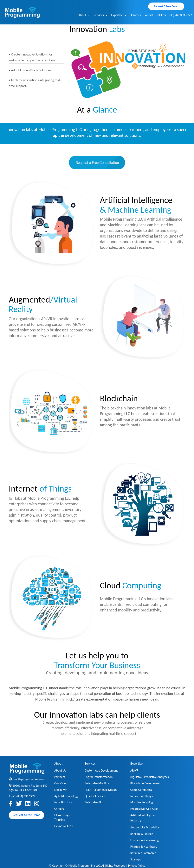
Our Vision (61, 783)
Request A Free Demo (166, 6)
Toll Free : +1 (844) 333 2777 (174, 15)
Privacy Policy (137, 866)
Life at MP (61, 790)
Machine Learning (142, 802)
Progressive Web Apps (144, 809)
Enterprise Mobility (97, 783)
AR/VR (134, 770)
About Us (60, 770)
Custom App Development (101, 770)
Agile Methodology (66, 796)
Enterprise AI (93, 802)
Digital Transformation (99, 777)
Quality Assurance (96, 796)
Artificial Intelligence (143, 815)
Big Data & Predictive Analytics (150, 777)
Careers (136, 15)
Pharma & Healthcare (144, 847)
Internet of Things (142, 796)
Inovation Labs (63, 802)
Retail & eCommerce (143, 853)
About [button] (84, 15)
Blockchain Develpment (145, 783)
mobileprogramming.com (29, 779)
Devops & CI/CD (64, 826)
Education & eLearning (145, 840)
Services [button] (100, 15)
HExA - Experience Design (101, 790)
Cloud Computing (141, 790)
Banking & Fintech (142, 834)
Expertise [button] (119, 15)
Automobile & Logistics (145, 827)
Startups (136, 859)
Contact (148, 15)
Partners (60, 777)
